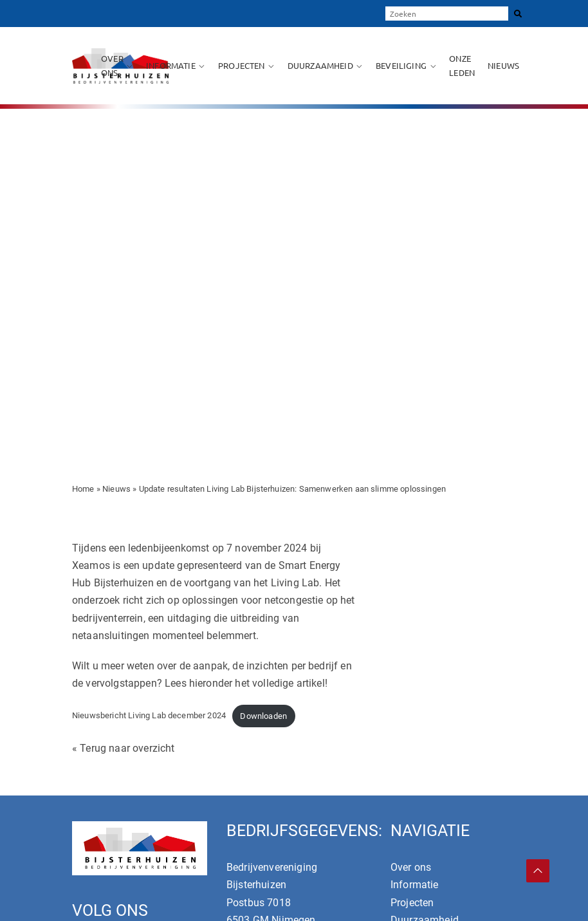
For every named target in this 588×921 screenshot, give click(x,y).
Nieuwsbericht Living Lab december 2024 (149, 716)
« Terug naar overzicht (124, 748)
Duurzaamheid (320, 65)
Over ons (112, 65)
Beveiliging (401, 65)
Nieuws (503, 65)
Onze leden (462, 65)
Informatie (171, 65)
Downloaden (263, 716)
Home (83, 489)
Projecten (241, 65)
